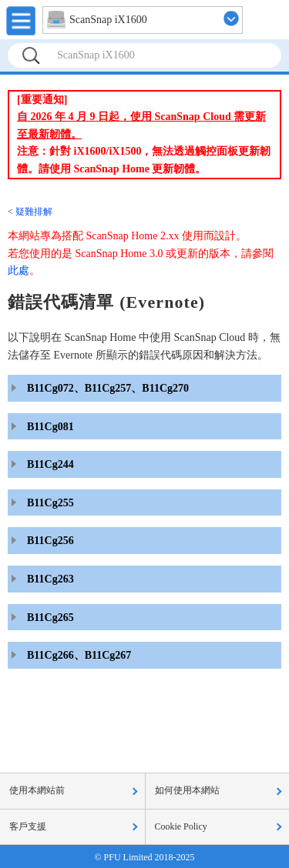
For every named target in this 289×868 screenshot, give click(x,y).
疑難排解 (34, 212)
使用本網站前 (37, 790)
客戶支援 (28, 826)
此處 (18, 270)
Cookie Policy (181, 826)
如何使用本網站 (187, 790)
